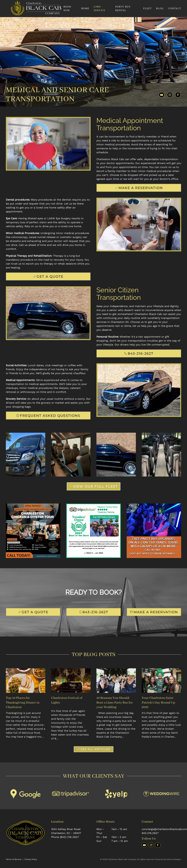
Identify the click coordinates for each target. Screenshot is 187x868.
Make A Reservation (139, 188)
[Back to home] (35, 9)
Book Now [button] (67, 8)
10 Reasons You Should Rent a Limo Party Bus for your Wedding (115, 702)
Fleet (147, 8)
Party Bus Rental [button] (123, 8)
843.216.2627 (150, 833)
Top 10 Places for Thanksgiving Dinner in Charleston (23, 702)
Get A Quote (48, 276)
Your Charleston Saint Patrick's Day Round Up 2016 (158, 702)
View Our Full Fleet (94, 486)
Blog (160, 8)
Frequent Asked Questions (48, 416)
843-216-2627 (139, 353)
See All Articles (94, 749)
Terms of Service (14, 859)
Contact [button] (175, 8)
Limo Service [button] (99, 8)
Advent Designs (174, 859)
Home (85, 8)
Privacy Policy (31, 859)
